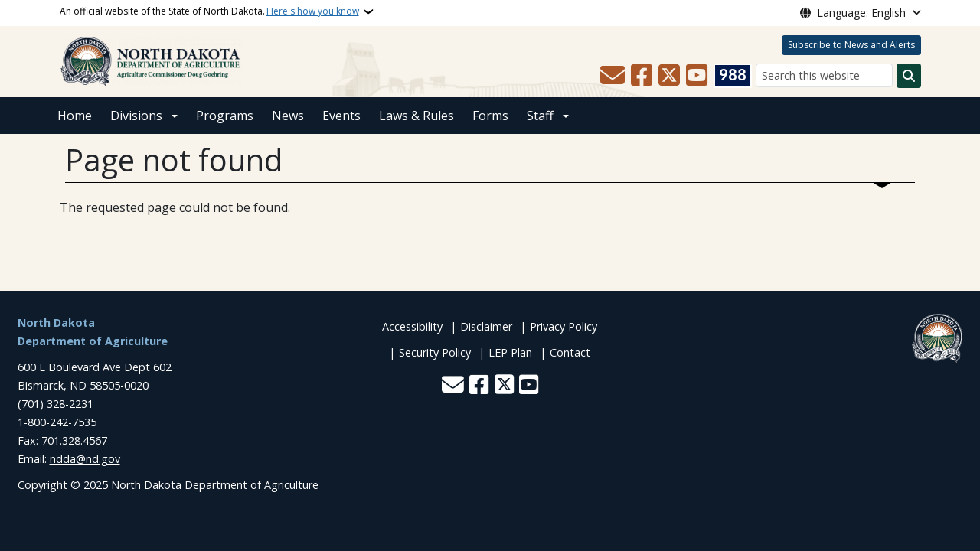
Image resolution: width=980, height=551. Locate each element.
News (288, 116)
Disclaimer (486, 326)
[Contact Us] (612, 76)
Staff (540, 116)
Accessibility (412, 326)
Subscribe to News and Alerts (851, 45)
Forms (490, 116)
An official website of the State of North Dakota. (209, 11)
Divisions (136, 116)
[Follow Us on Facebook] (642, 76)
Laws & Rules (416, 116)
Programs (225, 116)
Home (75, 116)
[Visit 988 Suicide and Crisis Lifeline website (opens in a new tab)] (733, 76)
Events (341, 116)
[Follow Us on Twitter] (669, 76)
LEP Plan (510, 352)
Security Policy (435, 352)
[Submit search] (909, 76)
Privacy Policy (563, 326)
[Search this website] (824, 75)
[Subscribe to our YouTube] (697, 76)
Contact (570, 352)
